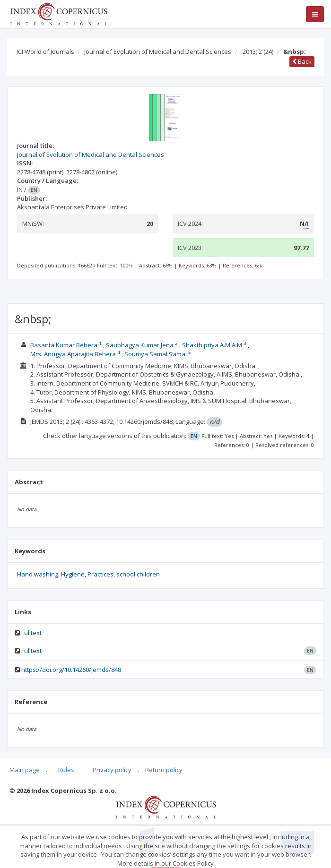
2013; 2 (258, 52)
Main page (25, 770)
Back (302, 61)
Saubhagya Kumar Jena (140, 345)
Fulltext (31, 633)
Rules (66, 770)
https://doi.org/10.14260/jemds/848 (71, 670)
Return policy (164, 770)
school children (138, 574)
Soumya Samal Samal (156, 354)
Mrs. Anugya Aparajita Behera (73, 354)
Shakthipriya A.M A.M (212, 345)
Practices (100, 574)
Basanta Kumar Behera (64, 345)
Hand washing (38, 574)
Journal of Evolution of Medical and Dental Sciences (158, 52)
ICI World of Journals (45, 52)
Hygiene (73, 574)
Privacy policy (112, 770)
